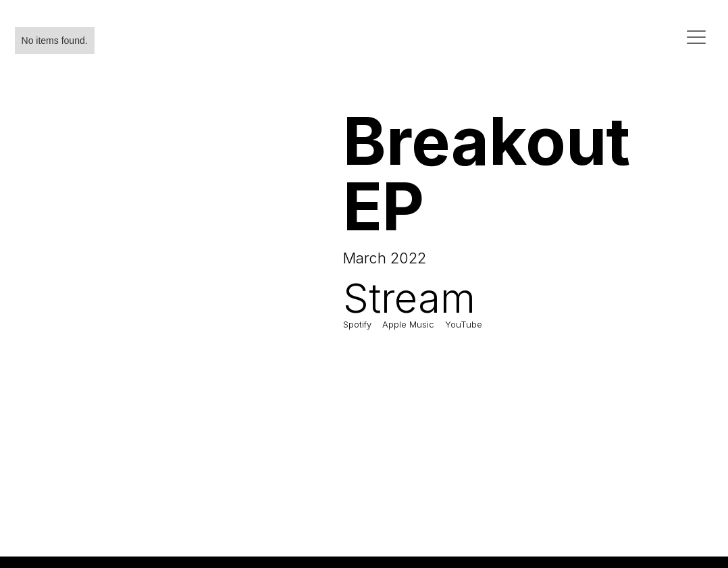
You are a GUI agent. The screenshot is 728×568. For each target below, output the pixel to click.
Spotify (357, 324)
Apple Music (408, 324)
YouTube (464, 324)
